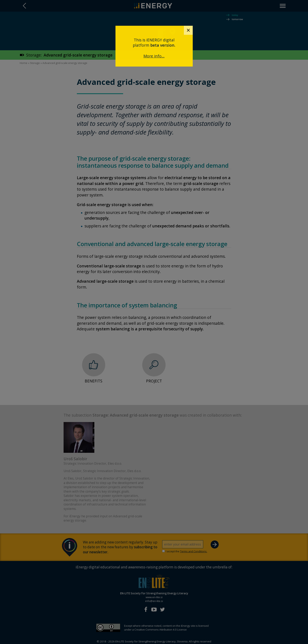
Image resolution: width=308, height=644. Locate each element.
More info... (154, 56)
